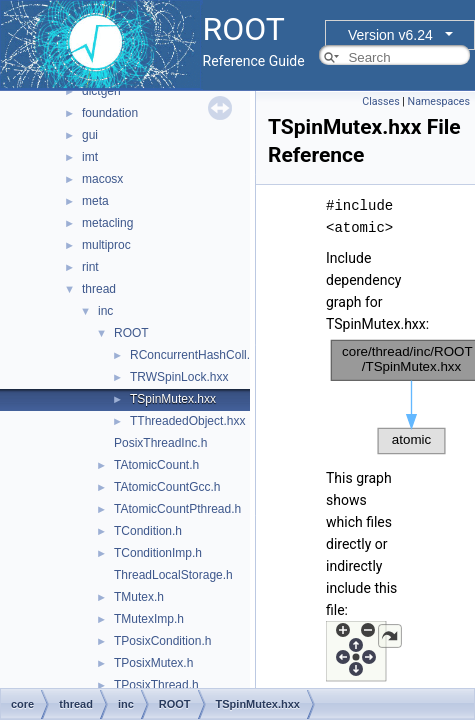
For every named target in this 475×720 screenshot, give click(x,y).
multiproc (106, 245)
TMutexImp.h (149, 619)
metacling (107, 223)
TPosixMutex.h (153, 663)
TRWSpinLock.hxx (179, 377)
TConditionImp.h (158, 553)
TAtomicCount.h (156, 465)
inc (105, 311)
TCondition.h (148, 531)
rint (90, 267)
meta (95, 201)
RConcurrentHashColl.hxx (199, 355)
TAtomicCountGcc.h (167, 487)
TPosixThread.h (156, 685)
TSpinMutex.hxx (173, 399)
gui (90, 135)
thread (99, 289)
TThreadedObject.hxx (187, 421)
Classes (380, 101)
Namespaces (439, 101)
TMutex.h (139, 597)
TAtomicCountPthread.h (177, 509)
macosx (102, 179)
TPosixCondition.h (162, 641)
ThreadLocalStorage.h (173, 575)
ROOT (131, 333)
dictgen (101, 91)
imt (90, 157)
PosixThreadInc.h (160, 443)
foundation (110, 113)
